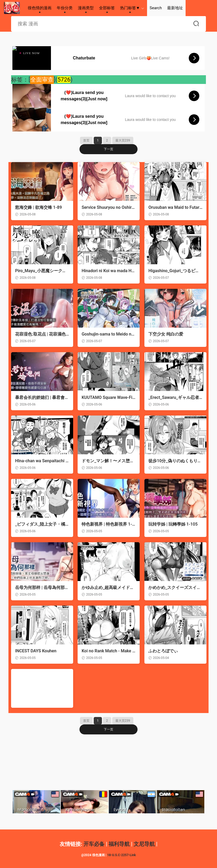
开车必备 (94, 844)
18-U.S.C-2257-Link (121, 855)
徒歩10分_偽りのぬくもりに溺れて (175, 461)
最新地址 (175, 8)
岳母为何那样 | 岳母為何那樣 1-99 (40, 588)
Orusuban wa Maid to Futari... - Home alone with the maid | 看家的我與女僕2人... (174, 207)
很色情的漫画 (12, 8)
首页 (86, 140)
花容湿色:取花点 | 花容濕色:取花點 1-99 (41, 334)
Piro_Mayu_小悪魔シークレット (41, 271)
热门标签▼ (130, 8)
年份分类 (65, 8)
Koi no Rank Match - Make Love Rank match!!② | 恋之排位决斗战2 (108, 651)
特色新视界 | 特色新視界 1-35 (108, 524)
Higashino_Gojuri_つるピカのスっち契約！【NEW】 (174, 271)
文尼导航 (144, 844)
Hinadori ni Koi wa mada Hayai (108, 271)
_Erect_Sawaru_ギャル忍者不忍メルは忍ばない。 (174, 398)
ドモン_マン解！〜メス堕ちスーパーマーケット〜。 (108, 461)
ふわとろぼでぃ (163, 651)
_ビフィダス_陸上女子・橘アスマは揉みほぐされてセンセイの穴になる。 (40, 524)
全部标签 (107, 8)
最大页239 (123, 140)
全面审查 (42, 80)
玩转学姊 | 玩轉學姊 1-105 (173, 524)
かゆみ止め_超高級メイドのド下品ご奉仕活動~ (108, 588)
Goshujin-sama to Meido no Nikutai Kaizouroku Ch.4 (108, 334)
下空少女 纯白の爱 (166, 334)
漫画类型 (86, 8)
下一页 (108, 149)
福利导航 (119, 844)
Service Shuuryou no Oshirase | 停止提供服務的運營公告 (108, 207)
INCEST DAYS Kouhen (36, 651)
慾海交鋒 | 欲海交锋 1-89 (38, 207)
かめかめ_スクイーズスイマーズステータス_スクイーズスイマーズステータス (175, 588)
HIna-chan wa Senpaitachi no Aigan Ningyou (41, 461)
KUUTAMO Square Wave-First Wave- (108, 398)
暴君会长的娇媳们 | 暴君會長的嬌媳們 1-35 (40, 398)
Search (156, 8)
